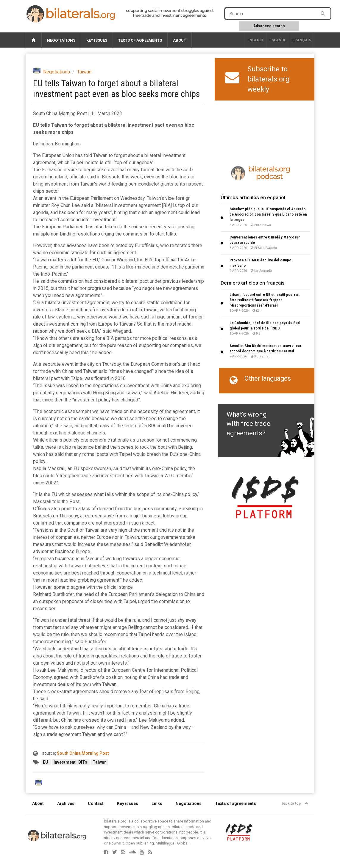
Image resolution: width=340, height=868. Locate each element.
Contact (96, 803)
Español (278, 40)
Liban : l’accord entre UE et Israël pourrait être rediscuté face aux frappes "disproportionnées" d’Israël (265, 300)
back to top (295, 803)
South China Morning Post (83, 753)
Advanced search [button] (269, 26)
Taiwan (84, 72)
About (180, 40)
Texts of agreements (140, 40)
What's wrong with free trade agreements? (248, 424)
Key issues (97, 40)
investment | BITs (71, 762)
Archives (66, 803)
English (255, 40)
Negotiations (61, 40)
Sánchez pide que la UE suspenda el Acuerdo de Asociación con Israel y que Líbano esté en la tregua (268, 214)
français (302, 40)
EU (46, 762)
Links (157, 803)
